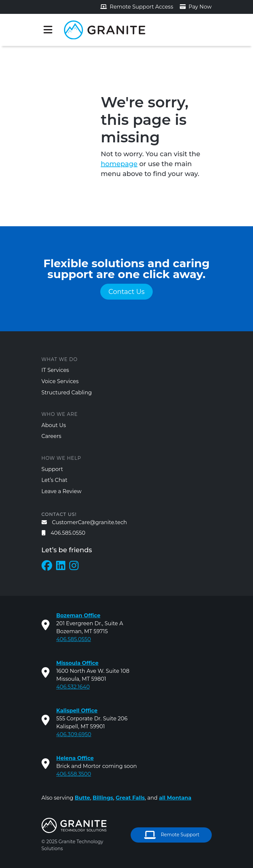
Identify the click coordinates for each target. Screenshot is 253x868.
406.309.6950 (74, 734)
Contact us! (59, 514)
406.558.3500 (74, 774)
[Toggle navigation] (48, 30)
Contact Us (127, 292)
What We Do (60, 359)
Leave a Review (62, 491)
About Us (54, 425)
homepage (119, 164)
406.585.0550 (63, 533)
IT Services (55, 370)
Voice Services (60, 381)
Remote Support (172, 835)
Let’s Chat (55, 480)
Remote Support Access (137, 7)
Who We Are (60, 414)
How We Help (61, 458)
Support (52, 469)
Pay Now (196, 7)
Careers (51, 436)
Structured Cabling (67, 393)
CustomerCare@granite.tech (84, 522)
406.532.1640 (73, 687)
